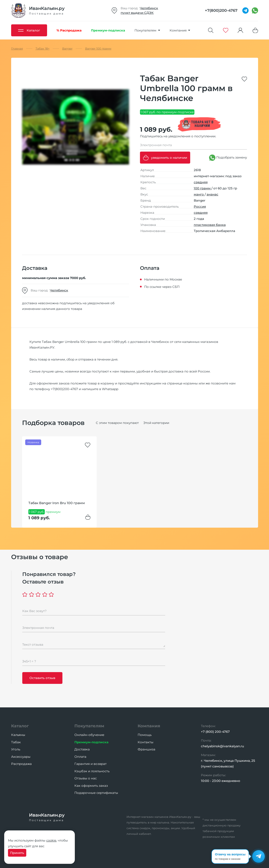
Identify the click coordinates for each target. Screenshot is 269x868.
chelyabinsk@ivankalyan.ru (222, 746)
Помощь (145, 735)
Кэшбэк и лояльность (92, 771)
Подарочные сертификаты (96, 793)
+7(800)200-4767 (64, 389)
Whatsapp (110, 389)
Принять (17, 853)
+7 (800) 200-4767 (215, 732)
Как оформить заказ (91, 786)
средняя (201, 182)
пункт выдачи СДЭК (137, 13)
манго (199, 194)
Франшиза (146, 749)
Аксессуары (21, 757)
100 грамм (203, 188)
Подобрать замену (228, 158)
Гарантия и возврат (90, 764)
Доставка (82, 749)
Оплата (80, 757)
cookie (51, 840)
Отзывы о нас (86, 778)
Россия (200, 207)
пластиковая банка (210, 225)
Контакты (146, 742)
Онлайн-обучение (89, 735)
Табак (16, 742)
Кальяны (18, 735)
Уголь (16, 749)
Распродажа (21, 764)
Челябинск (149, 8)
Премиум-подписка (91, 742)
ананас (212, 194)
